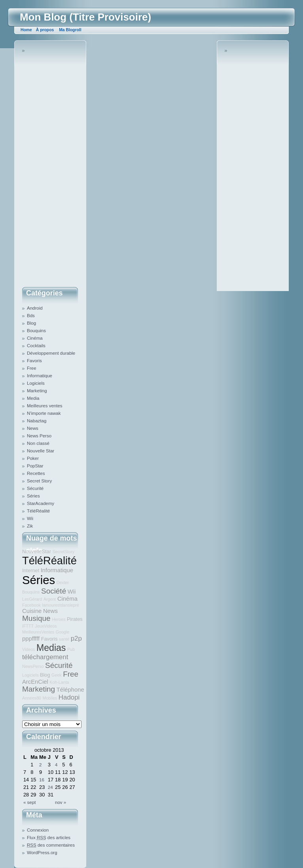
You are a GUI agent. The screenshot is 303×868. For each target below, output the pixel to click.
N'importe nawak (44, 413)
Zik (30, 526)
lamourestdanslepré (61, 605)
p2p (76, 638)
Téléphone (70, 690)
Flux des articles (49, 838)
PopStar (35, 466)
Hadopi (69, 697)
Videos (28, 649)
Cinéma (35, 338)
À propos (45, 30)
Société (54, 591)
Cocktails (36, 346)
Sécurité (35, 488)
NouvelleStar (37, 551)
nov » (61, 802)
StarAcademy (41, 503)
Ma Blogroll (70, 30)
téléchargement (45, 657)
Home (26, 30)
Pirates (75, 619)
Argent (50, 599)
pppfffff (31, 639)
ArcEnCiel (35, 682)
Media (33, 398)
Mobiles (50, 698)
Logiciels (36, 383)
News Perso (39, 436)
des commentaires (51, 845)
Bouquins (36, 331)
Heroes (59, 619)
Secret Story (39, 481)
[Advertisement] (54, 166)
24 (50, 787)
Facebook (31, 605)
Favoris (34, 361)
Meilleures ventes (45, 406)
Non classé (38, 443)
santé (64, 639)
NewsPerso (33, 666)
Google (62, 632)
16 (42, 780)
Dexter (63, 582)
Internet (31, 570)
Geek (56, 675)
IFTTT (28, 626)
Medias (51, 648)
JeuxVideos (46, 626)
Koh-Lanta (59, 682)
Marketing (37, 391)
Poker (33, 458)
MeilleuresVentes (38, 632)
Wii (30, 518)
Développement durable (51, 353)
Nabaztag (37, 421)
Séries (33, 496)
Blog (31, 323)
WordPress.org (42, 853)
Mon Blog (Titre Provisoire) (85, 17)
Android (35, 308)
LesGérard (32, 599)
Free (32, 368)
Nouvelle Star (41, 451)
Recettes (36, 473)
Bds (31, 316)
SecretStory (63, 552)
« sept (29, 802)
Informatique (40, 376)
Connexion (38, 830)
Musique (36, 618)
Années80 (32, 698)
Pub (71, 649)
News (33, 428)
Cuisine (32, 611)
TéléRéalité (38, 511)
